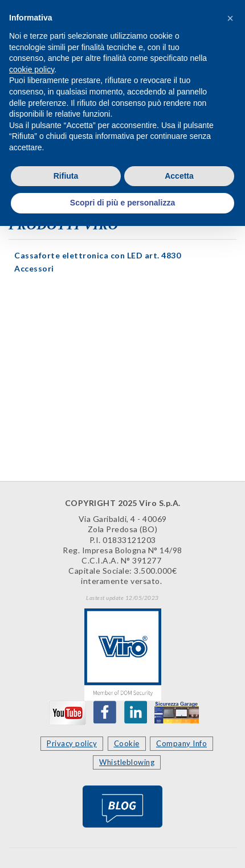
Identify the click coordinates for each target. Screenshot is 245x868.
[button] (230, 18)
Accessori (34, 268)
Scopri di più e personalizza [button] (122, 203)
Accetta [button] (179, 176)
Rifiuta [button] (66, 176)
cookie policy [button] (32, 69)
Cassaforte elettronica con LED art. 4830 (97, 255)
